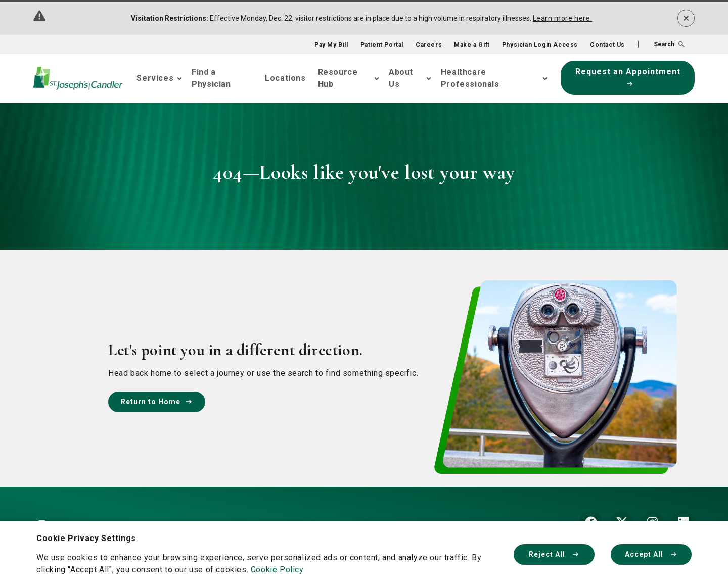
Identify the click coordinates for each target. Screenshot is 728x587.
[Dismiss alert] (686, 18)
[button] (661, 44)
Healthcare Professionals (470, 78)
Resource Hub (338, 78)
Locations (285, 78)
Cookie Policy (277, 570)
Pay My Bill (331, 45)
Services (155, 78)
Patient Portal (382, 45)
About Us (401, 78)
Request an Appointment (628, 76)
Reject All (554, 554)
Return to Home (157, 402)
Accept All (651, 554)
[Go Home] (78, 78)
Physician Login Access (540, 45)
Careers (429, 45)
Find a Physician (211, 78)
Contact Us (607, 45)
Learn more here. (563, 18)
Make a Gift (472, 45)
